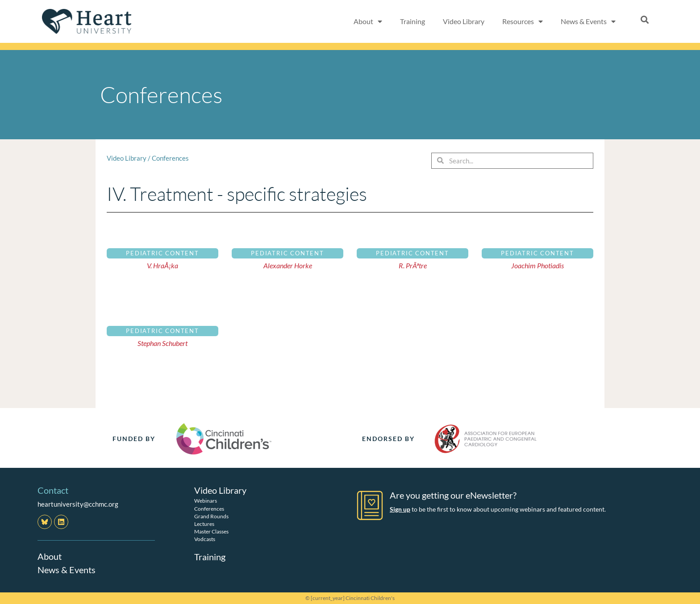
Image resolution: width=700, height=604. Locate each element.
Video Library (464, 21)
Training (412, 21)
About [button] (368, 21)
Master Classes (211, 531)
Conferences (170, 158)
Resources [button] (523, 21)
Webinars (206, 501)
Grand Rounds (211, 516)
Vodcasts (205, 539)
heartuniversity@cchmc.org (78, 504)
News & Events (67, 570)
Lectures (204, 523)
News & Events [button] (588, 21)
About (50, 556)
